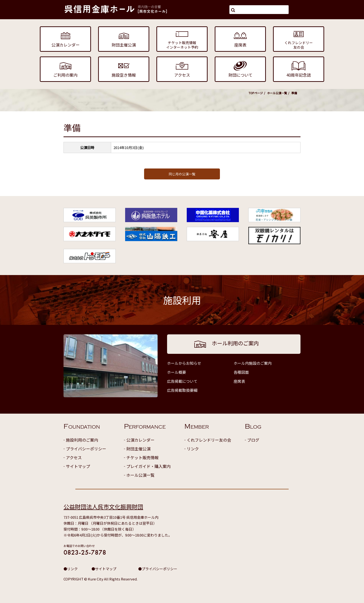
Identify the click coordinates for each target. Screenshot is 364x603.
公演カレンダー (140, 440)
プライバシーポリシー (86, 449)
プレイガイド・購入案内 (148, 466)
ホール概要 (177, 372)
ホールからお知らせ (184, 363)
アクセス (74, 457)
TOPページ (256, 93)
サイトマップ (78, 466)
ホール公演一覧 (277, 93)
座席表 (239, 381)
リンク (193, 449)
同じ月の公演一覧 (182, 174)
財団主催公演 (138, 449)
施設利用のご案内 (82, 440)
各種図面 (241, 372)
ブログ (253, 440)
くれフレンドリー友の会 (209, 440)
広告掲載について (182, 381)
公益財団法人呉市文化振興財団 (103, 507)
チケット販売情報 (142, 457)
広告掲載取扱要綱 (182, 390)
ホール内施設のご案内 (253, 363)
